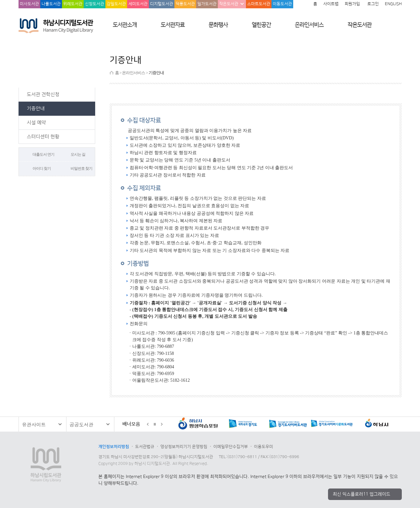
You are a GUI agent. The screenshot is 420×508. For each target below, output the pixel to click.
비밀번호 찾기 (81, 168)
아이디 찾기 (42, 168)
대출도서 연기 (43, 154)
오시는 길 (78, 154)
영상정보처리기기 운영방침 (184, 447)
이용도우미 (263, 447)
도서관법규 (145, 447)
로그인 (373, 4)
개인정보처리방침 (114, 447)
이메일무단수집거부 (231, 447)
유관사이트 (34, 424)
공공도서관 (82, 424)
